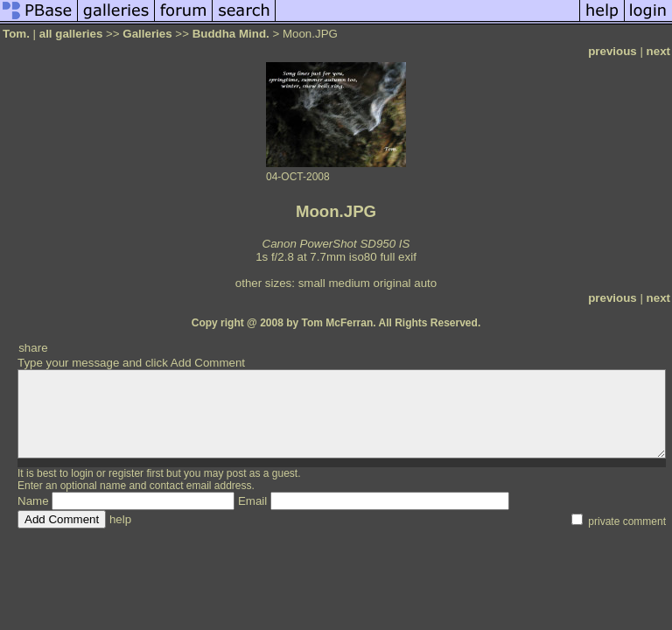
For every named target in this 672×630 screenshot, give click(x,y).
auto (425, 283)
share (33, 348)
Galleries (147, 34)
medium (349, 283)
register (126, 473)
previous (612, 51)
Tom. (16, 34)
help (120, 519)
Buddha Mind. (231, 34)
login (82, 473)
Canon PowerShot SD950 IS (336, 244)
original (392, 283)
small (312, 283)
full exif (398, 257)
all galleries (71, 34)
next (658, 51)
